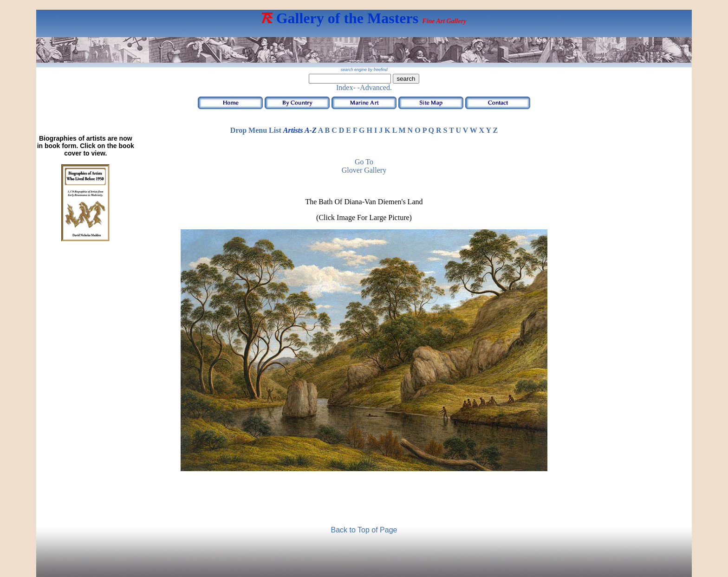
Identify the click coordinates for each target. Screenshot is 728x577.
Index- (346, 88)
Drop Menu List (256, 130)
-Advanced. (375, 88)
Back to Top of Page (364, 530)
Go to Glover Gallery (364, 166)
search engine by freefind (364, 70)
